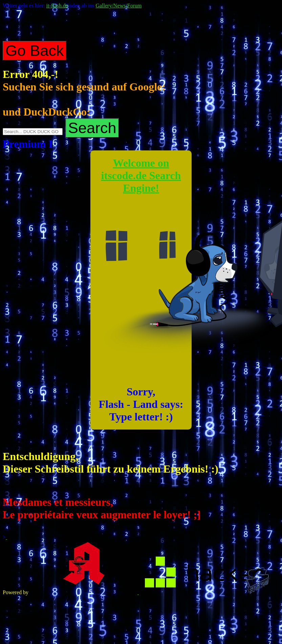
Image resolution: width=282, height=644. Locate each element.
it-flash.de (57, 6)
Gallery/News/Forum (118, 6)
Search (92, 128)
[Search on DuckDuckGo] (33, 132)
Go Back (35, 51)
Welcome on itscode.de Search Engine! (141, 175)
